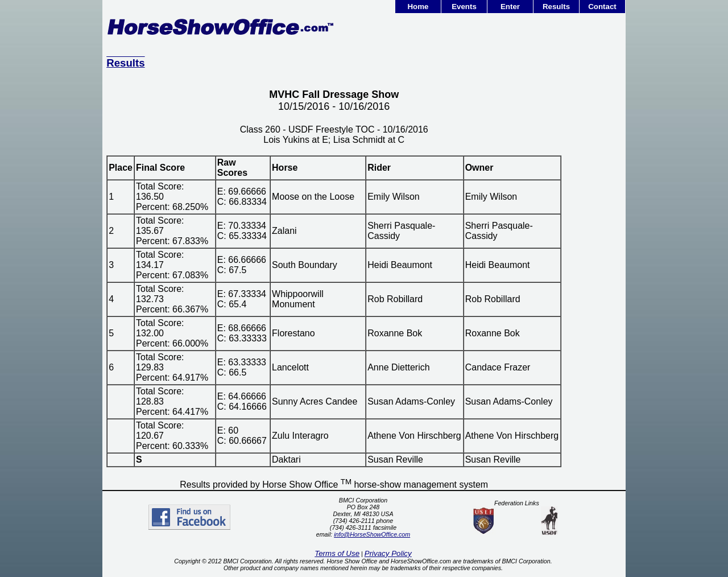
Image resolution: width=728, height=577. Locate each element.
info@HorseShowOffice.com (372, 534)
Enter (510, 7)
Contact (602, 7)
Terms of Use (337, 553)
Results (556, 7)
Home (418, 7)
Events (464, 7)
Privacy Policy (388, 553)
